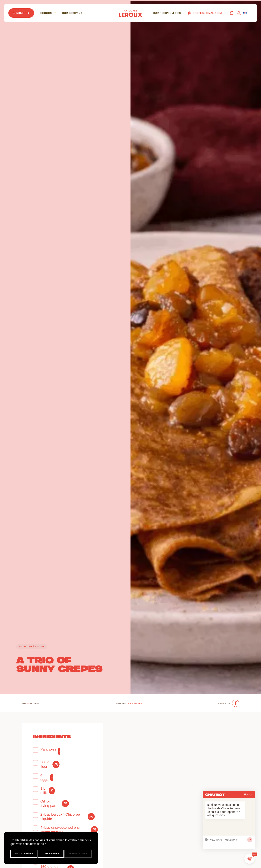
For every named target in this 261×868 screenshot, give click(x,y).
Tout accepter (24, 854)
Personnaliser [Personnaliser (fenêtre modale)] (78, 854)
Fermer (248, 795)
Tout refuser (51, 854)
